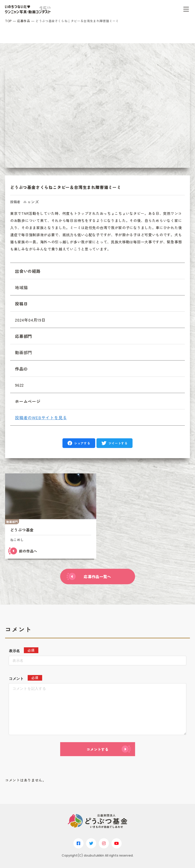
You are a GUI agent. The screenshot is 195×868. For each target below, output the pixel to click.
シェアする (82, 443)
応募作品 (24, 21)
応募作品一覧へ (97, 577)
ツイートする (118, 443)
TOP (8, 21)
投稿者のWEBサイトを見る (41, 417)
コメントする (97, 749)
